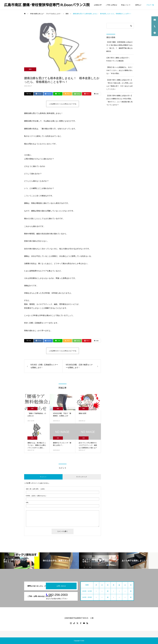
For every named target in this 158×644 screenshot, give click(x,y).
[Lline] (58, 94)
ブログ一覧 (150, 5)
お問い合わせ (61, 586)
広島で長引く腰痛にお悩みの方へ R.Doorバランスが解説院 (119, 59)
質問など (139, 5)
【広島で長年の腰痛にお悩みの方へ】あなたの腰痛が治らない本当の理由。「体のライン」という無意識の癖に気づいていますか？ (119, 100)
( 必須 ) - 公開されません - (36, 496)
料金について (126, 5)
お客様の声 (98, 5)
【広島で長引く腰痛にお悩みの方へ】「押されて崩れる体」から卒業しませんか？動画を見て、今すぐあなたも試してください (119, 84)
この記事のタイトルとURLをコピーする (63, 104)
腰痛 (30, 69)
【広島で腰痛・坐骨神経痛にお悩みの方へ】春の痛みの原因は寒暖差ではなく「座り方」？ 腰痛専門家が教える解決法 (119, 47)
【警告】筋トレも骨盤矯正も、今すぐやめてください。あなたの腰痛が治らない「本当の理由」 (119, 70)
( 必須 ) (35, 489)
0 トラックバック (82, 477)
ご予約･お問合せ (111, 5)
